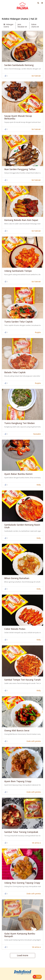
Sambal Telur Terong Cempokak (21, 832)
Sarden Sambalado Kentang (19, 65)
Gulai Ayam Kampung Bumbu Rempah (20, 935)
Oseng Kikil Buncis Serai (17, 730)
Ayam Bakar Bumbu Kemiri (18, 474)
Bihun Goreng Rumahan (17, 578)
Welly (39, 485)
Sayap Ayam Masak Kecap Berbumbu (18, 117)
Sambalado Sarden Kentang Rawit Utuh (22, 526)
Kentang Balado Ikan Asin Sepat (21, 220)
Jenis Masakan (22, 26)
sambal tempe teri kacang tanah (22, 680)
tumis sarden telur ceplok (18, 322)
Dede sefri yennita (34, 741)
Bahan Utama (35, 26)
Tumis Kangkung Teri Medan (19, 423)
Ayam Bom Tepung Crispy (18, 781)
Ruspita (38, 332)
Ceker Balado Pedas (15, 629)
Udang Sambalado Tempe (18, 271)
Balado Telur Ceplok (15, 372)
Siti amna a (36, 843)
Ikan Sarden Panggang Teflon (20, 169)
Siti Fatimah (36, 76)
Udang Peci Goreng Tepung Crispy (22, 883)
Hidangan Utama (8, 26)
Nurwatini (37, 434)
